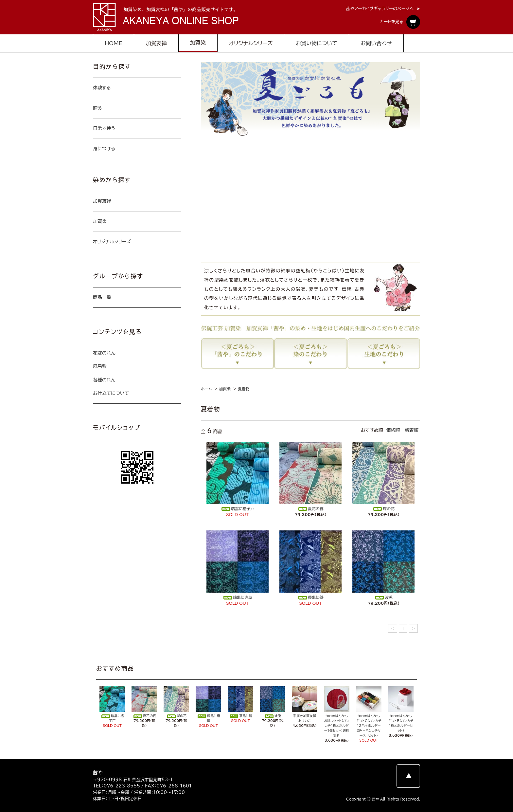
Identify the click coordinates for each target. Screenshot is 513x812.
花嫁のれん (104, 353)
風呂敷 (100, 366)
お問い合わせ (376, 43)
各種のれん (104, 380)
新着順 (412, 430)
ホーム (206, 389)
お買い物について (316, 43)
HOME (114, 43)
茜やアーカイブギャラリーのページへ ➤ (383, 9)
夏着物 (244, 389)
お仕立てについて (111, 393)
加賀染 (225, 389)
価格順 (393, 430)
